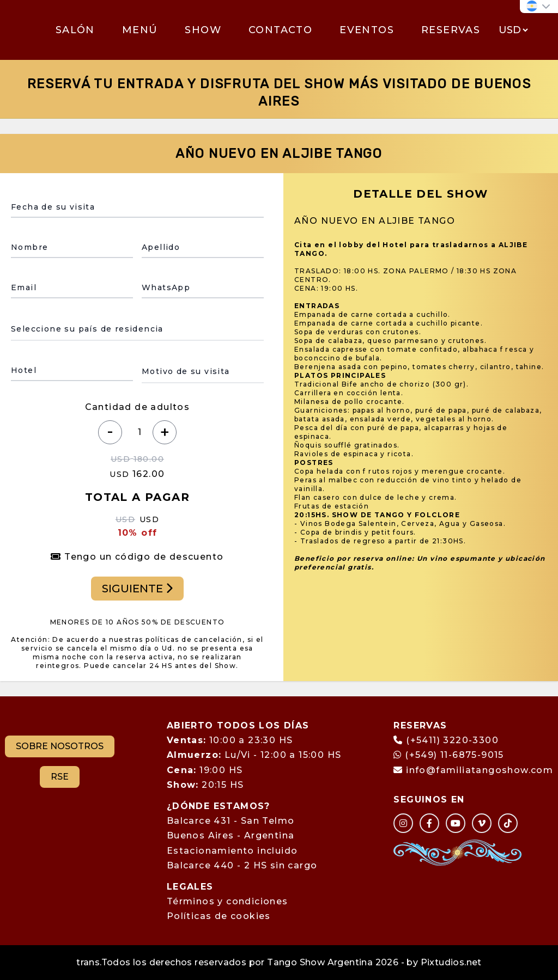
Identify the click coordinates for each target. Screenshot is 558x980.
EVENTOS (367, 30)
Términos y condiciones (228, 901)
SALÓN (75, 30)
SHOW (203, 30)
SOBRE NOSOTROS (60, 746)
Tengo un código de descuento (137, 557)
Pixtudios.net (451, 962)
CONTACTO (280, 30)
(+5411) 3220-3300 (452, 740)
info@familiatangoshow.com (480, 770)
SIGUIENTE (137, 589)
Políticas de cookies (219, 916)
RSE (60, 777)
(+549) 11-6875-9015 (448, 755)
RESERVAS (451, 30)
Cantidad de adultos (138, 407)
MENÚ (140, 30)
